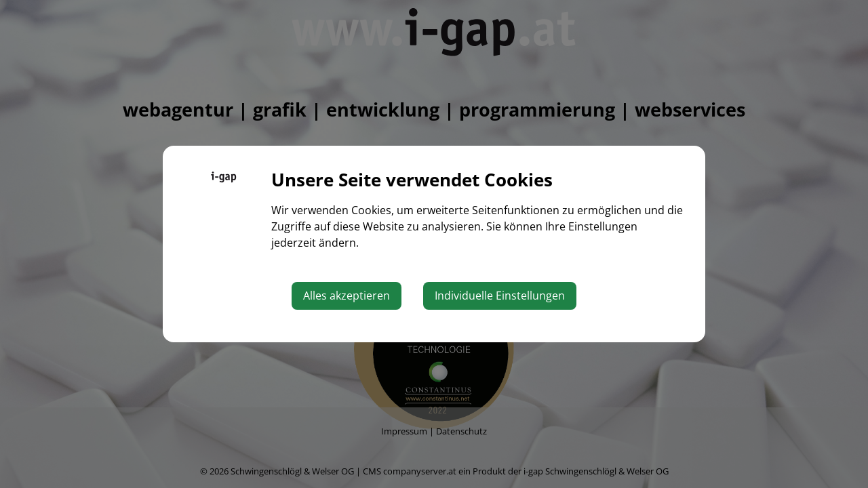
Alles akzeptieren (347, 296)
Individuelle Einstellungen (500, 296)
